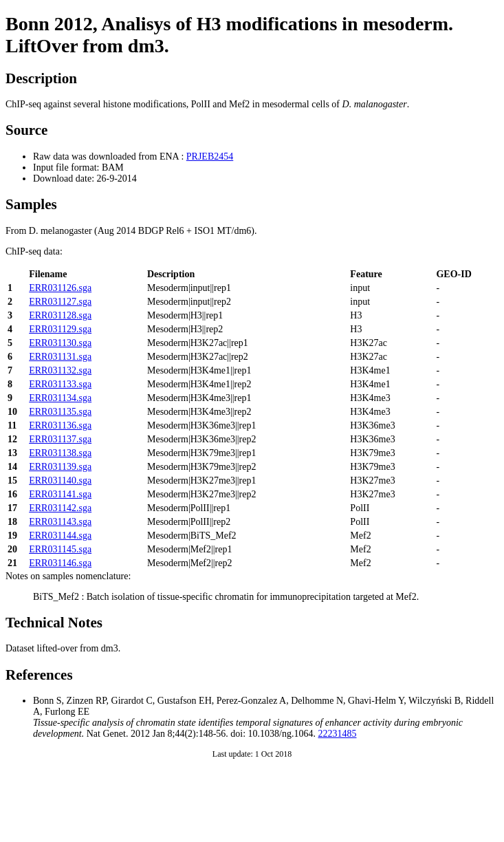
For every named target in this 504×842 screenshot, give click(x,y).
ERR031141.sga (60, 494)
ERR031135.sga (60, 412)
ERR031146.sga (60, 563)
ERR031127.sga (60, 302)
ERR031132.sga (60, 370)
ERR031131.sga (60, 357)
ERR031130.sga (60, 343)
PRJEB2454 (210, 156)
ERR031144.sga (60, 536)
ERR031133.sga (60, 384)
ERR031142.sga (60, 508)
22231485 (338, 734)
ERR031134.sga (60, 398)
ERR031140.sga (60, 481)
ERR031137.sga (60, 439)
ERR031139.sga (60, 467)
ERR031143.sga (60, 522)
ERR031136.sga (60, 425)
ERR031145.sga (60, 549)
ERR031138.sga (60, 453)
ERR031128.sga (60, 315)
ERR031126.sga (60, 288)
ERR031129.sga (60, 329)
